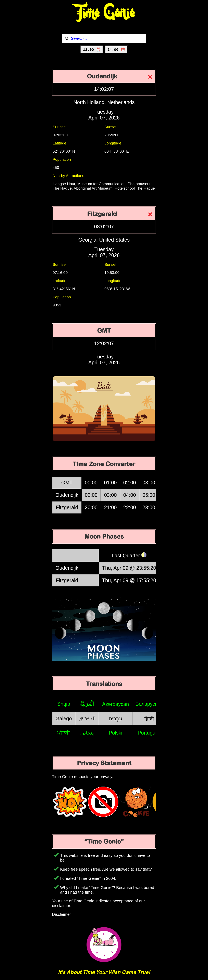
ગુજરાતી (87, 718)
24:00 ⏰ (116, 50)
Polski (115, 733)
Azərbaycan (116, 704)
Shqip (64, 704)
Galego (64, 718)
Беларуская (149, 704)
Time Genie (104, 13)
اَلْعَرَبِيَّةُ (87, 704)
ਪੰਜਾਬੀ (64, 733)
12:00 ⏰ (92, 50)
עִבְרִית (116, 718)
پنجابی (87, 733)
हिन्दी (149, 719)
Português (149, 733)
